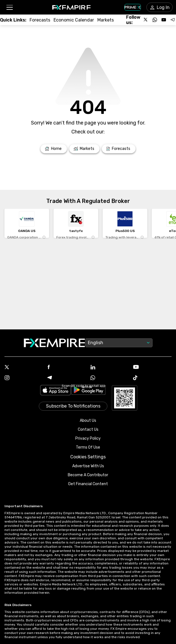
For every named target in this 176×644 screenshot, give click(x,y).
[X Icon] (24, 368)
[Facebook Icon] (67, 368)
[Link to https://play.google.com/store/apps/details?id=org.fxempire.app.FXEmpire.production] (88, 391)
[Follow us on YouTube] (164, 20)
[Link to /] (54, 149)
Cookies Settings (88, 457)
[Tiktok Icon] (152, 378)
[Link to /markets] (106, 20)
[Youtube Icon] (152, 368)
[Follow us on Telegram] (173, 20)
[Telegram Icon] (67, 378)
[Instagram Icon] (24, 378)
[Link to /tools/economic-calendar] (74, 20)
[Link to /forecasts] (40, 20)
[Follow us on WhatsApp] (155, 20)
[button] (9, 7)
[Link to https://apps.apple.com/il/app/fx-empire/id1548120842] (56, 391)
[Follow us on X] (146, 20)
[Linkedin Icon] (110, 368)
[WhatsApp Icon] (110, 378)
